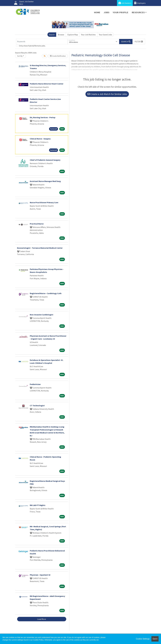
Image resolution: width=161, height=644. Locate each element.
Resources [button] (138, 12)
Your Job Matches (88, 35)
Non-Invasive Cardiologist (42, 315)
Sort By (20, 56)
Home (97, 12)
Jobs (107, 12)
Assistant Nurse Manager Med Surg (45, 181)
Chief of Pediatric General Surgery (45, 160)
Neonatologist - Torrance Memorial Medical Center (40, 248)
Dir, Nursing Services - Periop (43, 117)
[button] (139, 42)
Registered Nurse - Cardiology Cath (46, 293)
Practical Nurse (37, 224)
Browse (61, 35)
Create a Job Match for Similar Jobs (107, 94)
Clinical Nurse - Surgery (40, 139)
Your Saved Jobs (106, 35)
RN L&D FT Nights (38, 505)
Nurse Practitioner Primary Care (44, 202)
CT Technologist (37, 406)
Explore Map (73, 35)
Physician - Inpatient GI (40, 575)
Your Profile (121, 12)
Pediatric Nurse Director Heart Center (47, 84)
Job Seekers (125, 3)
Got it (155, 639)
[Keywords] (42, 42)
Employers (140, 3)
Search (52, 35)
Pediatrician (35, 384)
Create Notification (58, 56)
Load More (42, 619)
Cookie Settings (143, 639)
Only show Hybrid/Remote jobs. (32, 46)
